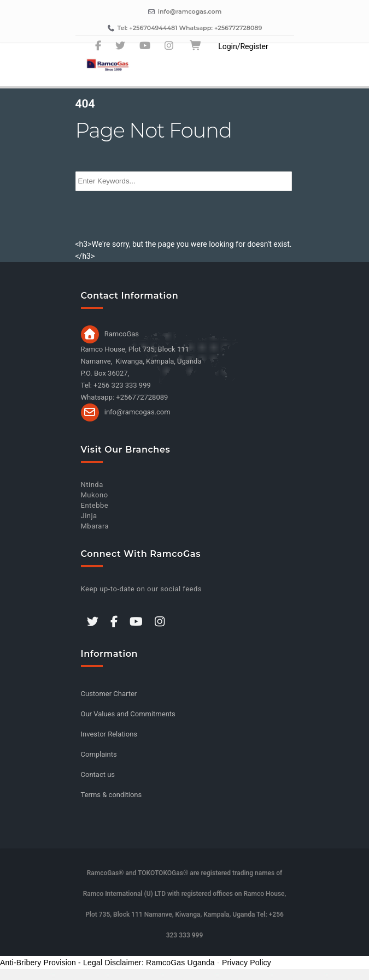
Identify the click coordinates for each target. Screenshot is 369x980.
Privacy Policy (247, 963)
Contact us (98, 774)
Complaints (99, 754)
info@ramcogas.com (137, 411)
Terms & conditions (112, 795)
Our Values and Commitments (128, 714)
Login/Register (243, 46)
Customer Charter (109, 694)
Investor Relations (109, 734)
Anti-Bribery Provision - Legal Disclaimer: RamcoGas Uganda (107, 963)
